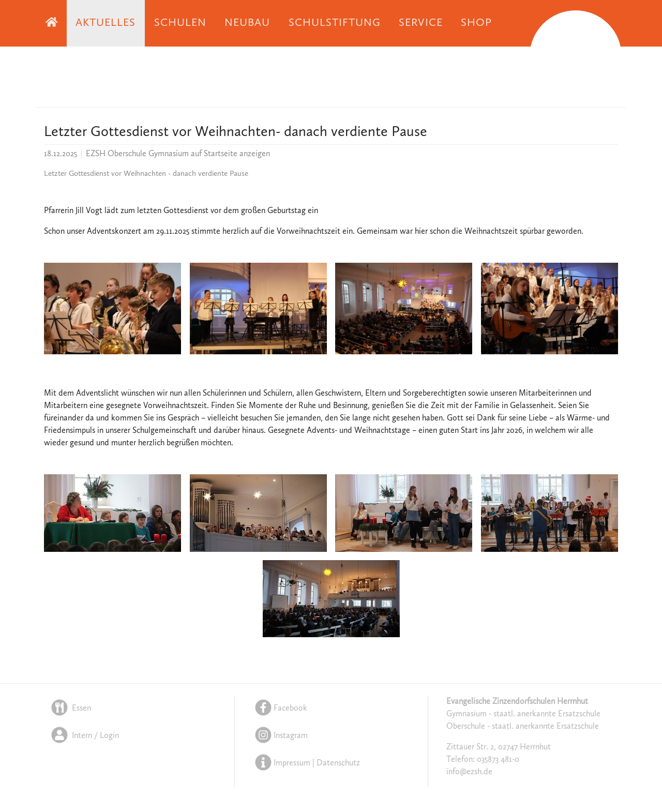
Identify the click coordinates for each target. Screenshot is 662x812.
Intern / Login (84, 735)
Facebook (280, 709)
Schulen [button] (180, 23)
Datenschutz (338, 762)
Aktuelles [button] (106, 23)
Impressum (292, 762)
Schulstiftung (335, 23)
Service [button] (420, 23)
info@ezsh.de (469, 773)
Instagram (280, 735)
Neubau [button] (247, 23)
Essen (70, 709)
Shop (476, 23)
